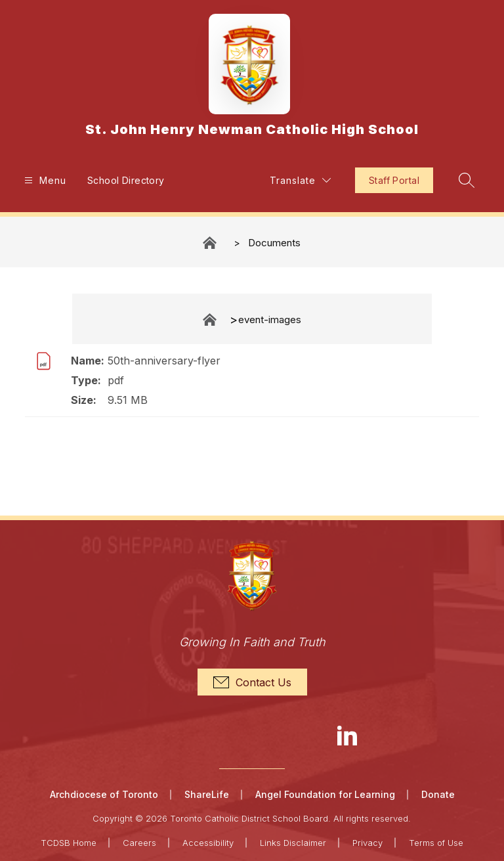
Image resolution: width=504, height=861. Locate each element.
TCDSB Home (69, 843)
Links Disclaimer (293, 843)
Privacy (367, 843)
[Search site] (467, 180)
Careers (139, 843)
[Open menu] (44, 180)
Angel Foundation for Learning (325, 794)
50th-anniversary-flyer (164, 361)
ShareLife (207, 794)
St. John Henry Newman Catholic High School (211, 243)
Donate (438, 794)
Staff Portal (394, 180)
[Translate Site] (300, 180)
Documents (274, 243)
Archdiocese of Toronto (104, 794)
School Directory (126, 180)
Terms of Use (436, 843)
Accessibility (208, 843)
